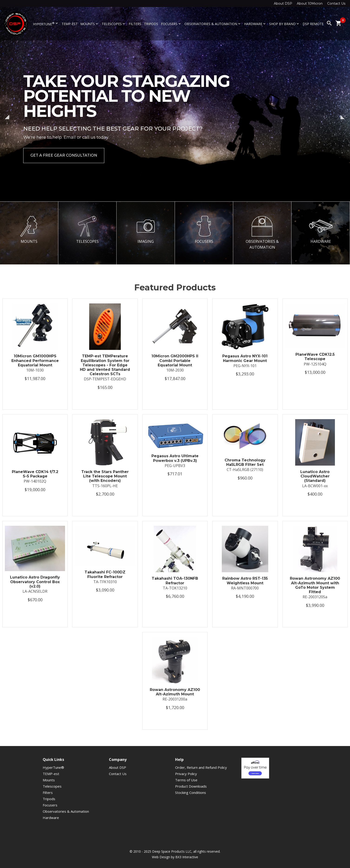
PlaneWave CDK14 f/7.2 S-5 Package (35, 474)
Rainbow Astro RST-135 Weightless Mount (245, 581)
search (329, 23)
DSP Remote (313, 24)
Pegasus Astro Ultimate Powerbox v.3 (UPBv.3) (175, 458)
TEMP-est (70, 24)
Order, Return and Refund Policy (201, 767)
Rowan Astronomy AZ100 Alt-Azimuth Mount (175, 692)
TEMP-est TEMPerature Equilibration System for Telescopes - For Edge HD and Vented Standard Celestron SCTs (105, 365)
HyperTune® (53, 767)
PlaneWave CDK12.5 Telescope (315, 357)
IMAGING (146, 230)
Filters (135, 24)
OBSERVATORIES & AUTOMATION (262, 233)
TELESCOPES (87, 230)
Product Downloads (191, 786)
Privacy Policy (186, 774)
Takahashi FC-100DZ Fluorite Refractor (105, 574)
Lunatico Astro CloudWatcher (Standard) (315, 476)
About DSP (283, 3)
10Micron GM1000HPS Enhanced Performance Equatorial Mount (35, 360)
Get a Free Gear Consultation (64, 155)
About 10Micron (310, 3)
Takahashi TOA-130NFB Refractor (175, 581)
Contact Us (336, 3)
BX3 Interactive (187, 857)
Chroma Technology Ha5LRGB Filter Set (245, 462)
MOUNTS (29, 230)
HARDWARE (321, 230)
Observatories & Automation (213, 24)
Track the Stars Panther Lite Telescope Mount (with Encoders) (105, 476)
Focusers (171, 24)
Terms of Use (186, 780)
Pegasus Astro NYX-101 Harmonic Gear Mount (245, 358)
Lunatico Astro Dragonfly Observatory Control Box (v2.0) (35, 582)
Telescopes (114, 24)
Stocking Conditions (191, 792)
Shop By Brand (285, 24)
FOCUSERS (204, 230)
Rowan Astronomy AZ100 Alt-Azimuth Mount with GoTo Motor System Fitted (315, 585)
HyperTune (46, 24)
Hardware (255, 24)
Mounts (90, 24)
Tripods (151, 24)
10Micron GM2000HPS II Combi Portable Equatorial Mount (175, 360)
